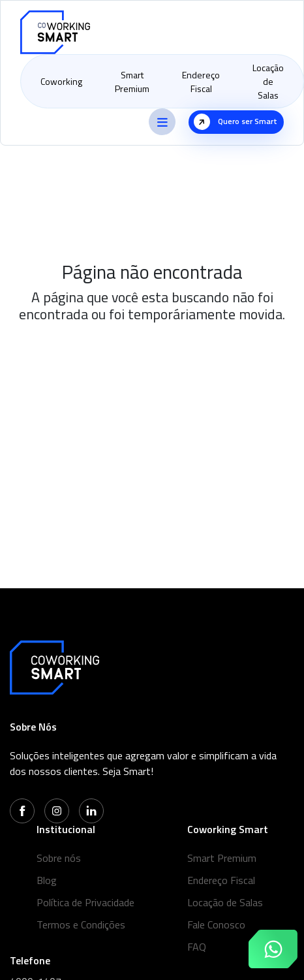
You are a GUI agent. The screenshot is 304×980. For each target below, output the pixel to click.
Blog (47, 880)
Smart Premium (132, 82)
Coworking (61, 81)
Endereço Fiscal (201, 82)
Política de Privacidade (85, 902)
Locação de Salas (268, 81)
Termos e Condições (81, 925)
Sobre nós (59, 858)
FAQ (197, 947)
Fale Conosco (216, 925)
